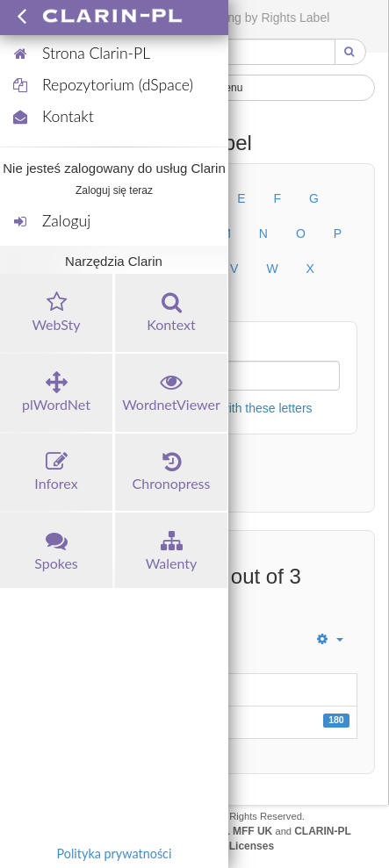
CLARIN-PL (323, 831)
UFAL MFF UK (238, 831)
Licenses (252, 846)
